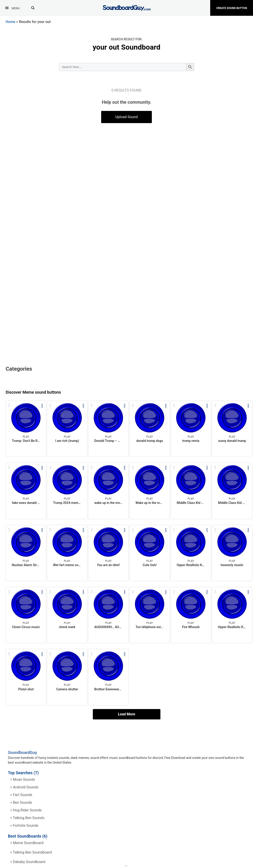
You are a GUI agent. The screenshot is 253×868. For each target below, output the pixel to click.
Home (10, 22)
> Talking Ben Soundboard (31, 852)
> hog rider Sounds (26, 810)
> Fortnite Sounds (24, 826)
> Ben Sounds (21, 803)
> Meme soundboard (27, 843)
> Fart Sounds (21, 795)
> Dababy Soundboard (28, 862)
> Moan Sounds (23, 780)
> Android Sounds (24, 787)
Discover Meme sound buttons (33, 392)
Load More (126, 714)
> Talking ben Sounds (27, 818)
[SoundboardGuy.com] (126, 7)
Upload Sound (126, 117)
